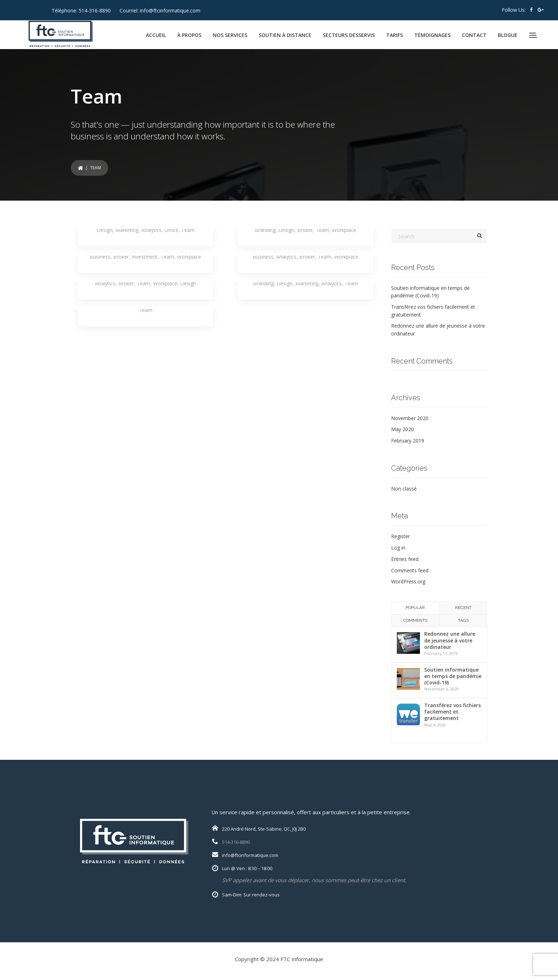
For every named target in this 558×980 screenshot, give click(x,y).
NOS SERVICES (230, 35)
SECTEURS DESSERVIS (349, 35)
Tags (463, 620)
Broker (305, 230)
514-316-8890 (95, 10)
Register (401, 536)
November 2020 (410, 418)
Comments (415, 620)
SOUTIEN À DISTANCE (285, 35)
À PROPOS (189, 35)
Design (104, 230)
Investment (145, 257)
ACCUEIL (156, 35)
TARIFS (394, 35)
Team (188, 230)
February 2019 (408, 441)
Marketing (127, 230)
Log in (398, 548)
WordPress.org (408, 581)
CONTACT (474, 35)
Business (100, 257)
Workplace (344, 230)
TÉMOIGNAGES (432, 35)
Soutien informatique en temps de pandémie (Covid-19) (453, 676)
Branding (265, 230)
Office (171, 230)
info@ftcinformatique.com (170, 10)
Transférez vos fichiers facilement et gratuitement (452, 712)
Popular (415, 608)
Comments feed (410, 570)
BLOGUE (508, 35)
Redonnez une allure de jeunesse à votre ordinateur (450, 640)
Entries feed (405, 559)
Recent (463, 608)
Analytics (151, 230)
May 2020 (402, 429)
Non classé (404, 489)
